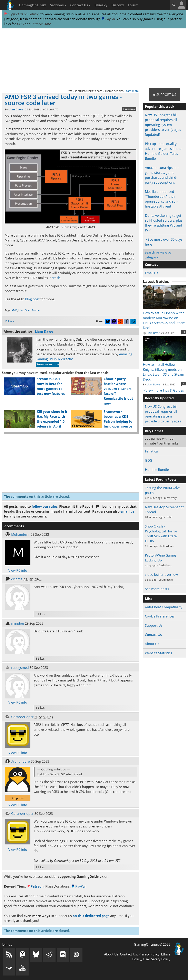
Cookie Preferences (160, 616)
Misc (21, 310)
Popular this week (160, 107)
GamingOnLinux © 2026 (152, 944)
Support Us (154, 625)
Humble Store (41, 24)
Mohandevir (21, 534)
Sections (58, 5)
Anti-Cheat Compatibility (164, 607)
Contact (151, 265)
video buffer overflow (161, 575)
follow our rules (44, 506)
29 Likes (9, 321)
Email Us (152, 273)
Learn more (132, 91)
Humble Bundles (158, 470)
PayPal (108, 19)
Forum (133, 5)
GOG (20, 24)
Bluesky (101, 5)
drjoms (17, 579)
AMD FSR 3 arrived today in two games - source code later (63, 100)
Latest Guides (156, 281)
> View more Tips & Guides (163, 390)
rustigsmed (20, 668)
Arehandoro (21, 761)
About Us (152, 644)
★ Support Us (164, 95)
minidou (18, 623)
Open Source (32, 310)
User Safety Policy (157, 959)
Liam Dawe (16, 109)
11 (184, 332)
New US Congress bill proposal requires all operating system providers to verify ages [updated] (163, 125)
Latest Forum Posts (161, 479)
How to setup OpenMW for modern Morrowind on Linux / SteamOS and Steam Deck (165, 318)
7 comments (129, 109)
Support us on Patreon (22, 14)
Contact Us (80, 5)
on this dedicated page (91, 916)
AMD (14, 310)
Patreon (35, 886)
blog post (32, 299)
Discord (118, 5)
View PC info (18, 570)
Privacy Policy (149, 954)
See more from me (48, 364)
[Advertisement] (94, 58)
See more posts (157, 589)
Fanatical (152, 451)
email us (127, 511)
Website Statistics (159, 653)
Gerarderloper (22, 717)
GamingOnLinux (32, 5)
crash (56, 278)
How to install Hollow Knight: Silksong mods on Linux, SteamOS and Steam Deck (165, 369)
